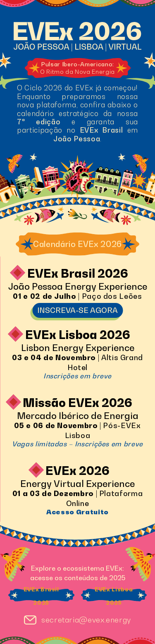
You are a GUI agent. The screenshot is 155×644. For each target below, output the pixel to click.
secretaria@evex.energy (86, 620)
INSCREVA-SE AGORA (77, 310)
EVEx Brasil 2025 (41, 596)
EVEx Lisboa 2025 (114, 596)
